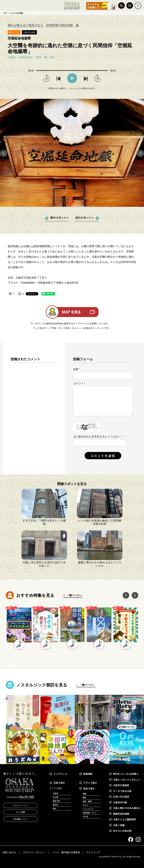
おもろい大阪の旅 (122, 831)
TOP (5, 13)
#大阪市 (12, 57)
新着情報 (88, 774)
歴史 (84, 797)
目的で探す (89, 788)
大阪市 (55, 793)
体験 (84, 794)
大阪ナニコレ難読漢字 (125, 819)
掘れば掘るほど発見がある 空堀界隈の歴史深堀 (41, 25)
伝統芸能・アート (90, 813)
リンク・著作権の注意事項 (66, 852)
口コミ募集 (20, 812)
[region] (34, 411)
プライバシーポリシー (34, 852)
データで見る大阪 (122, 791)
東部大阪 (56, 801)
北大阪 (55, 797)
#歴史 (39, 57)
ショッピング (88, 809)
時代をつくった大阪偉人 (126, 774)
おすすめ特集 (17, 13)
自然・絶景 (87, 801)
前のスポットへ (60, 218)
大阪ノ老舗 (119, 825)
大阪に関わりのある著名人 (127, 808)
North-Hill (27, 797)
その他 (85, 816)
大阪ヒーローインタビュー (127, 780)
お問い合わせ (9, 852)
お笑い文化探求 (121, 797)
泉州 (54, 808)
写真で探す (59, 783)
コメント (79, 383)
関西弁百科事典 (121, 814)
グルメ (85, 805)
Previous (4, 153)
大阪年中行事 (120, 802)
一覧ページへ (73, 595)
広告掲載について (20, 819)
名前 (77, 369)
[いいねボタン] (10, 294)
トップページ (60, 774)
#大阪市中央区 (26, 57)
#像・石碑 (49, 57)
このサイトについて (20, 805)
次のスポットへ (85, 218)
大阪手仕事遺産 (121, 785)
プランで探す (90, 783)
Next (140, 153)
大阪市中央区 (29, 32)
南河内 (55, 805)
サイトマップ (93, 852)
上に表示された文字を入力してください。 (98, 437)
